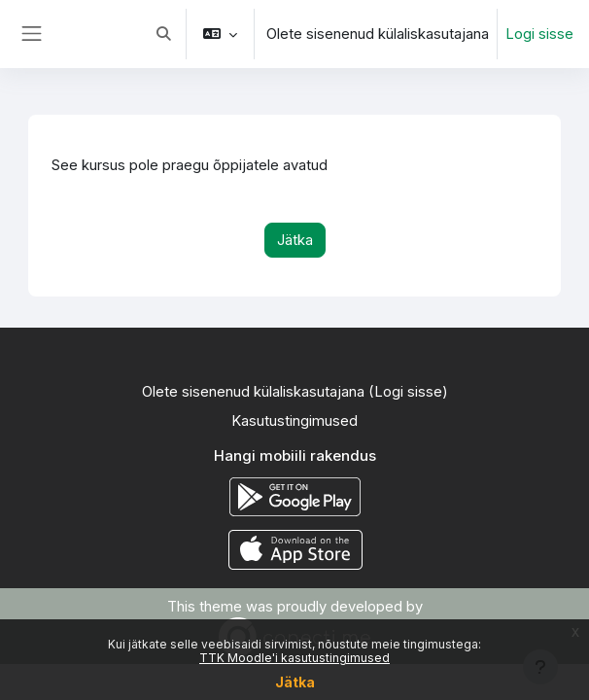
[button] (163, 34)
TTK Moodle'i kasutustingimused (294, 658)
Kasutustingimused (294, 421)
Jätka (295, 682)
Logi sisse (539, 34)
